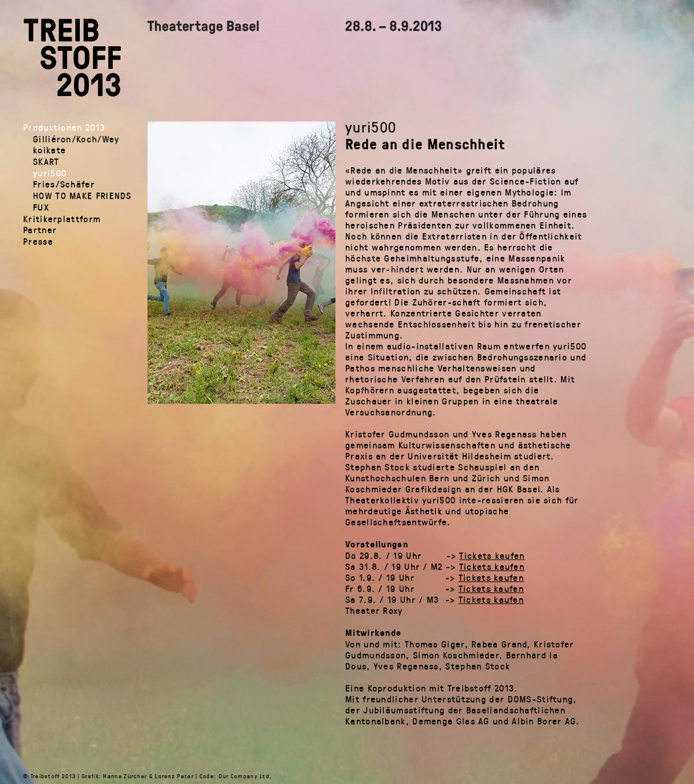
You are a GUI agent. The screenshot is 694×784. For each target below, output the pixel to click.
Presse (38, 241)
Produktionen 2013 (64, 127)
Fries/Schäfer (64, 184)
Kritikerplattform (62, 218)
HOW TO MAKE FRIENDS (82, 195)
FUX (41, 207)
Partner (40, 229)
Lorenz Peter (174, 776)
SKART (46, 161)
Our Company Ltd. (246, 776)
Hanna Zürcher (125, 776)
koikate (49, 150)
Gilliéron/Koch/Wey (76, 139)
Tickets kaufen (492, 555)
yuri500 (50, 173)
